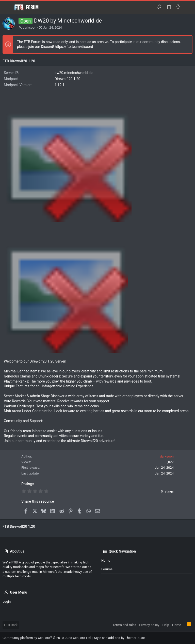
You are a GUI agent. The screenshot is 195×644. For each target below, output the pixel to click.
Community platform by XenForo (47, 638)
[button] (8, 7)
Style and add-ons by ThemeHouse (119, 638)
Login (7, 602)
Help (166, 625)
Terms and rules (124, 625)
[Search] (188, 7)
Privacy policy (149, 625)
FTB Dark (11, 625)
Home (106, 561)
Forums (107, 569)
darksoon (29, 27)
